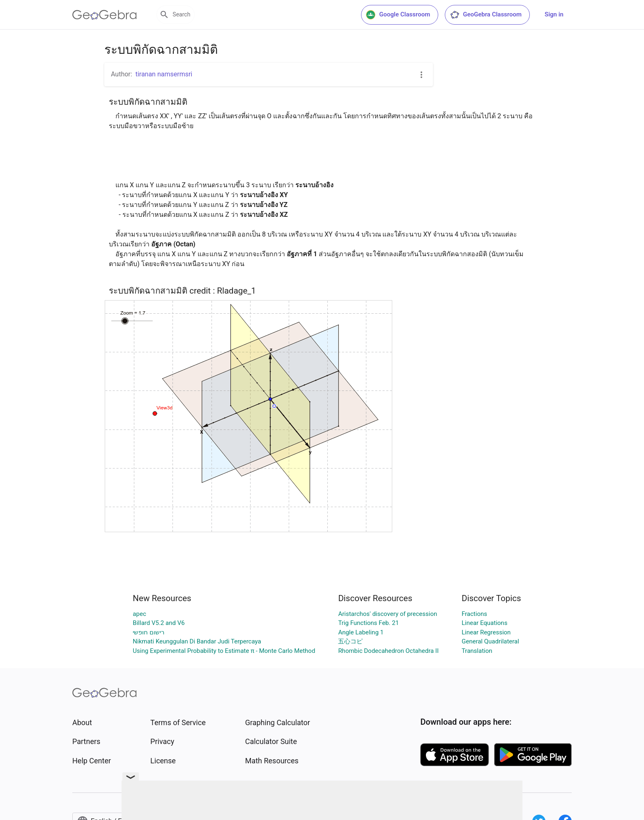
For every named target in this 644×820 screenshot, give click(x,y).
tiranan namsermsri (164, 74)
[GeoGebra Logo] (105, 15)
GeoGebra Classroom (486, 15)
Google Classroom (398, 15)
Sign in (554, 14)
